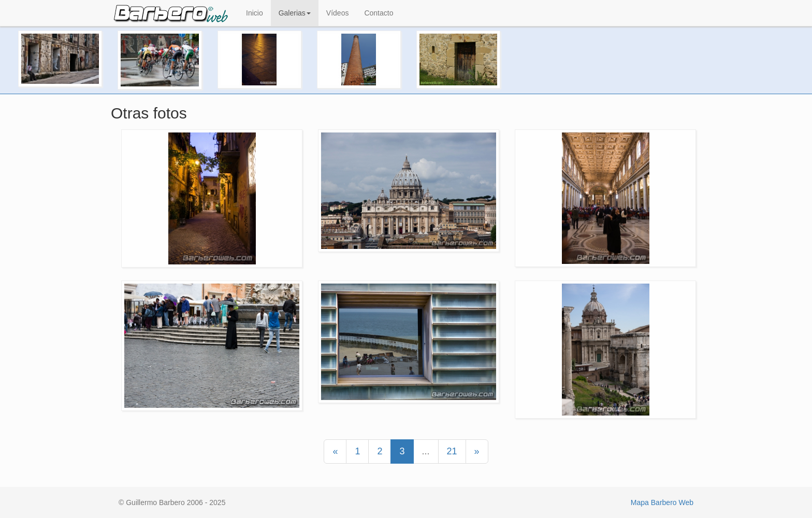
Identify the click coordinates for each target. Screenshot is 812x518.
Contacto (379, 13)
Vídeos (338, 13)
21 (452, 451)
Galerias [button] (295, 13)
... (426, 451)
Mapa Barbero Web (662, 502)
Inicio (255, 13)
